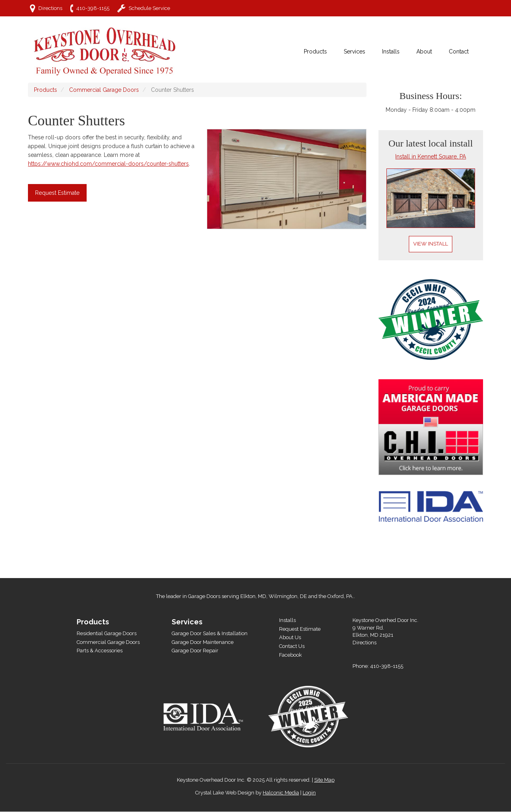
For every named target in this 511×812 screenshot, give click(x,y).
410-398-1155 (93, 8)
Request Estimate (57, 193)
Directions (50, 8)
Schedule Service (149, 8)
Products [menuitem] (315, 51)
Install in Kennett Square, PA (431, 156)
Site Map (324, 780)
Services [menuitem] (355, 51)
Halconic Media (281, 793)
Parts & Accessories (100, 651)
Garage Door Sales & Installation (210, 633)
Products (46, 90)
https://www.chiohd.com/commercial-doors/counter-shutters (108, 164)
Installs (287, 620)
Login (309, 793)
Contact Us (292, 646)
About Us (290, 637)
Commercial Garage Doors (104, 90)
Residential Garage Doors (107, 633)
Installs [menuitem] (391, 51)
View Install (431, 244)
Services (187, 622)
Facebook (290, 655)
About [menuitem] (424, 51)
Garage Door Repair (195, 651)
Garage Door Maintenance (203, 642)
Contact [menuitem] (459, 51)
